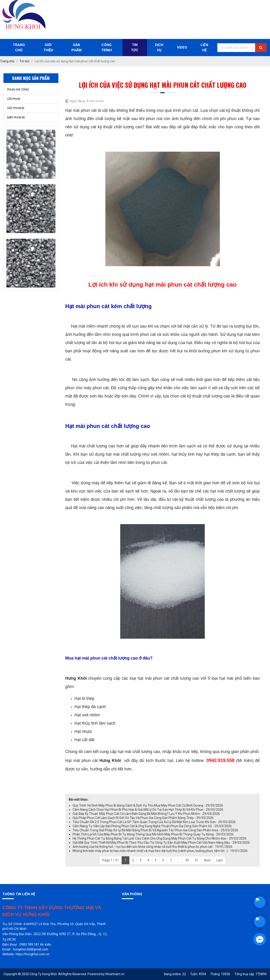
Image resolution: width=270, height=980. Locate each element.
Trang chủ (19, 48)
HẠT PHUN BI (16, 108)
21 (196, 860)
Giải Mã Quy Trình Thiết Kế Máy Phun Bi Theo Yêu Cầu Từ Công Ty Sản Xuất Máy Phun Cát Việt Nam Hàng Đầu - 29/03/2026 (161, 843)
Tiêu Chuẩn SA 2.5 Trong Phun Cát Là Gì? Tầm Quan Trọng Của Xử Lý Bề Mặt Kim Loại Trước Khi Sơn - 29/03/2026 (154, 822)
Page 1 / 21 (111, 860)
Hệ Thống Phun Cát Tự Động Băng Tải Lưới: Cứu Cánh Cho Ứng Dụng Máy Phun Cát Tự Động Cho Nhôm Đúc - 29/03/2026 (160, 838)
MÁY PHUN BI (16, 117)
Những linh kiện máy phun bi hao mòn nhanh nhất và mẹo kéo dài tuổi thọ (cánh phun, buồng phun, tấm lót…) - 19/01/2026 (160, 851)
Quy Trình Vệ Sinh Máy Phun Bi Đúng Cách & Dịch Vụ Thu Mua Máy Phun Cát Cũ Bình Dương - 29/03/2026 (148, 805)
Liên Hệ (204, 48)
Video (182, 47)
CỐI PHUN (14, 99)
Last (220, 860)
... (179, 860)
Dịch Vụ (159, 48)
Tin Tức (135, 48)
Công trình (106, 48)
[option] (31, 154)
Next (207, 860)
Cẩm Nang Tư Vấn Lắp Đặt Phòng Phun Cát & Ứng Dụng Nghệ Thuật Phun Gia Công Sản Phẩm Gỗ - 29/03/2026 (152, 826)
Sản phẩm (76, 48)
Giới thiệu (48, 48)
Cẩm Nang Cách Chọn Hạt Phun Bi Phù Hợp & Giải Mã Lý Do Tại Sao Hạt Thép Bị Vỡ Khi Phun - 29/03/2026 (148, 810)
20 (187, 860)
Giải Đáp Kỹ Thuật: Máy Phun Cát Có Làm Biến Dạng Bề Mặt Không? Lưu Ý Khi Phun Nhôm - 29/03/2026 (146, 814)
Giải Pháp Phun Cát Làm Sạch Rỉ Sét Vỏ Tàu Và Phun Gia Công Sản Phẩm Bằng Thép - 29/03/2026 (143, 818)
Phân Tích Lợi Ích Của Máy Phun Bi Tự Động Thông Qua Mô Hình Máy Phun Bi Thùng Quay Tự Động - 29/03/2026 (153, 834)
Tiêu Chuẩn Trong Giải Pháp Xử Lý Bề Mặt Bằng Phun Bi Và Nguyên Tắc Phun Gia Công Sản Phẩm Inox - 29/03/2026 (155, 830)
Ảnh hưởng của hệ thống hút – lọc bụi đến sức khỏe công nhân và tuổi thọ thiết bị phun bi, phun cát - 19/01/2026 (153, 847)
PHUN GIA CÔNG (18, 89)
